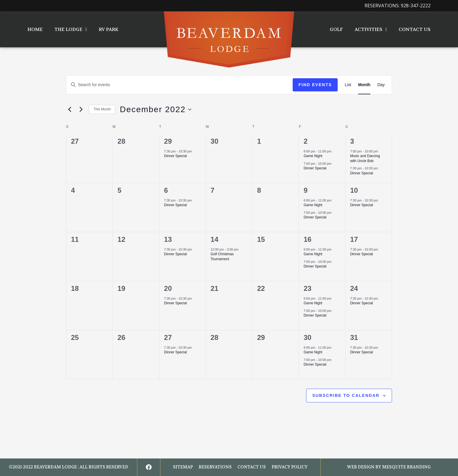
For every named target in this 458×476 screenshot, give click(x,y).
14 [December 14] (215, 239)
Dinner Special (176, 156)
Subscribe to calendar (346, 395)
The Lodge (71, 29)
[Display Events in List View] (348, 85)
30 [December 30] (307, 337)
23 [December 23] (307, 288)
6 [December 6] (166, 190)
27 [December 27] (168, 337)
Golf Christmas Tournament (222, 257)
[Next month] (81, 110)
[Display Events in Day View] (381, 85)
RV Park (109, 29)
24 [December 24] (354, 288)
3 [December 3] (352, 141)
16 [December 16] (307, 239)
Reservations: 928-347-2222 (398, 6)
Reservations (215, 467)
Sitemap (183, 467)
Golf (336, 29)
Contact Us (415, 29)
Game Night (313, 156)
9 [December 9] (305, 190)
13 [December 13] (168, 239)
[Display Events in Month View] (364, 85)
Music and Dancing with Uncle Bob (365, 158)
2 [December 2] (305, 141)
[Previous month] (70, 110)
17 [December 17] (354, 239)
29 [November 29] (168, 141)
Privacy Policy (290, 467)
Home (35, 29)
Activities (371, 29)
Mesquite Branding (406, 467)
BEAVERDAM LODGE (55, 467)
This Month (102, 109)
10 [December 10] (354, 190)
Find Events (315, 85)
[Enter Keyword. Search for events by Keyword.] (179, 85)
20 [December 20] (168, 288)
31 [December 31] (354, 337)
